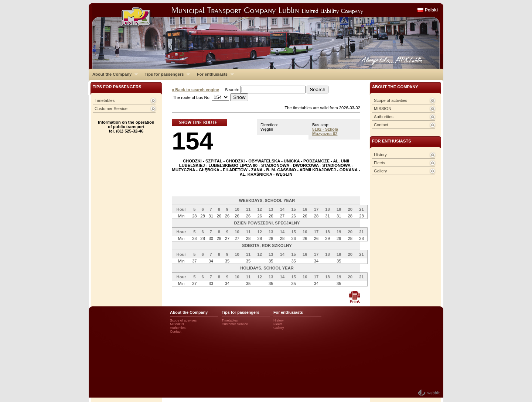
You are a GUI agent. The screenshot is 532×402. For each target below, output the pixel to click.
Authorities (384, 117)
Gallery (380, 171)
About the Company (113, 74)
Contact (381, 125)
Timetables (105, 100)
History (380, 155)
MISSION (383, 109)
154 (192, 141)
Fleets (379, 163)
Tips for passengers (165, 74)
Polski (431, 10)
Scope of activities (391, 100)
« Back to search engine (195, 90)
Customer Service (111, 109)
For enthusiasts (214, 74)
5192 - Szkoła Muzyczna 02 (325, 131)
